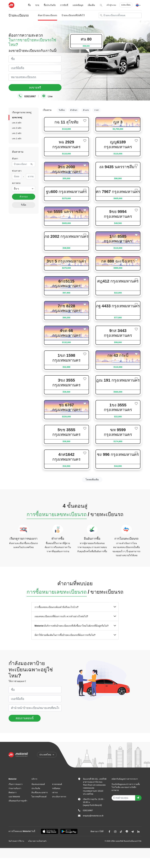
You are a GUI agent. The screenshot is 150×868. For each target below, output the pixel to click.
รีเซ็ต (24, 205)
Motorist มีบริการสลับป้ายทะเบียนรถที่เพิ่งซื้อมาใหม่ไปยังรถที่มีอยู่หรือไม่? (75, 626)
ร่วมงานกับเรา (15, 788)
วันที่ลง (62, 110)
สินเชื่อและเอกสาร (40, 792)
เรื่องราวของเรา (16, 784)
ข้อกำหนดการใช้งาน (16, 841)
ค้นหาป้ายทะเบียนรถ (47, 15)
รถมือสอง (56, 788)
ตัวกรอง (24, 197)
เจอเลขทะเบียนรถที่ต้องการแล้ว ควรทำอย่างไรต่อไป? (75, 616)
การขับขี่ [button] (64, 5)
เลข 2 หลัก (17, 133)
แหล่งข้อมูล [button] (78, 5)
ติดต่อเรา (13, 792)
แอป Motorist (14, 797)
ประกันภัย (36, 788)
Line (47, 96)
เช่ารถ (55, 792)
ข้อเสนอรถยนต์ (38, 784)
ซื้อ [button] (29, 5)
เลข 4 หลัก (17, 123)
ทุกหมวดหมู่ (17, 117)
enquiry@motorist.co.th (93, 816)
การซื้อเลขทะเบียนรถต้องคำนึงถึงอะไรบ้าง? (75, 607)
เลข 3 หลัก (17, 128)
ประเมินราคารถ (59, 797)
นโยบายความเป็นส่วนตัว (37, 841)
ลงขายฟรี (35, 88)
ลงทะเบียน (126, 5)
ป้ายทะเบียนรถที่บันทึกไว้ (73, 15)
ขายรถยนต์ (57, 784)
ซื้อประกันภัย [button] (50, 5)
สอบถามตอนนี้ (25, 718)
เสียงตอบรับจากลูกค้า (18, 801)
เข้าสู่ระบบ (111, 5)
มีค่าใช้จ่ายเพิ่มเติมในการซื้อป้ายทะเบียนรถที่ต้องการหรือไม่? (75, 635)
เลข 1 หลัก (17, 139)
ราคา (97, 110)
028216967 (27, 96)
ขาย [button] (37, 5)
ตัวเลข (86, 110)
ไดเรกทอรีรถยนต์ (39, 797)
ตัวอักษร (74, 110)
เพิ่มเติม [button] (91, 5)
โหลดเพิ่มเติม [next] (92, 480)
